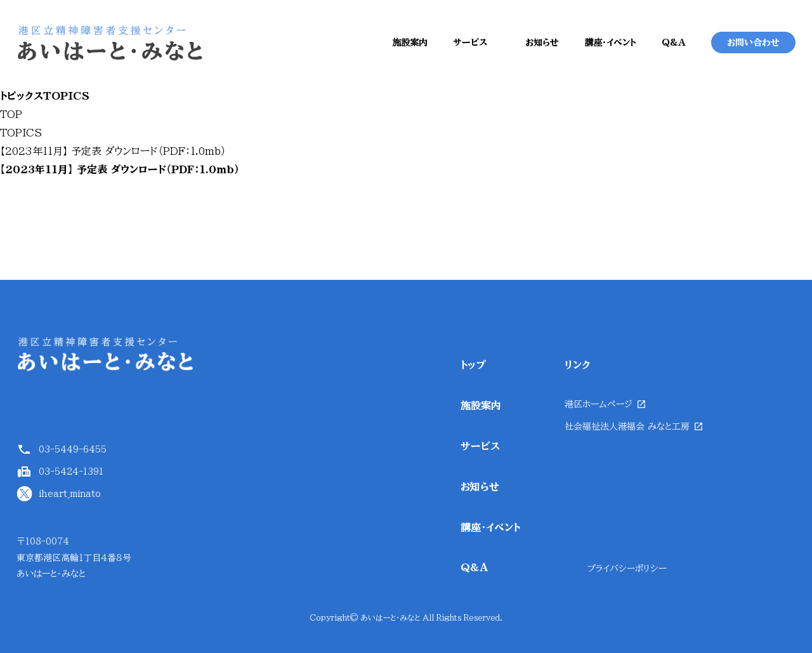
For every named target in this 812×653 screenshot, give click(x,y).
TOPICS (21, 133)
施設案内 (410, 43)
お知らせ (542, 43)
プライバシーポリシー (627, 569)
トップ (473, 365)
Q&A (674, 43)
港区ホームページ (599, 404)
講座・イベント (610, 43)
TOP (11, 114)
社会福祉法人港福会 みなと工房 (627, 426)
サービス (470, 43)
